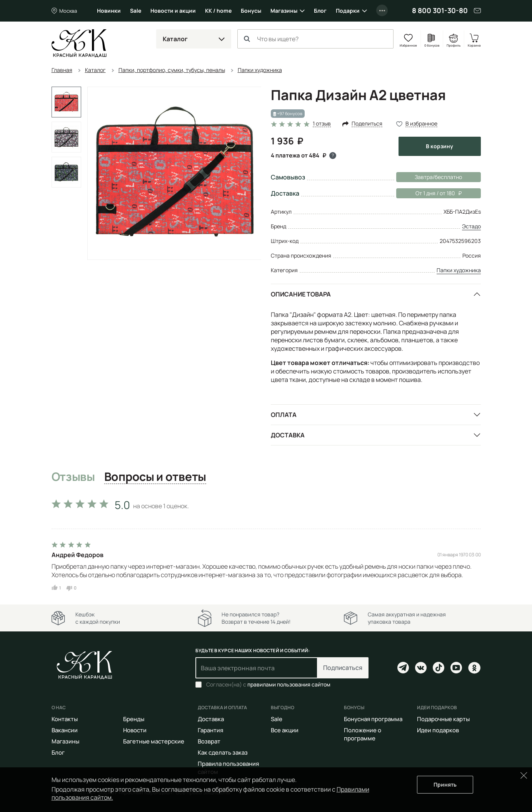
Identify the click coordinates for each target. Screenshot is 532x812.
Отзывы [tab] (73, 477)
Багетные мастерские (154, 741)
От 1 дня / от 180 (429, 193)
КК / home (218, 11)
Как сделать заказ (223, 753)
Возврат (209, 741)
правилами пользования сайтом (289, 684)
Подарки (348, 11)
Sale (136, 11)
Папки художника (459, 270)
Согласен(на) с (268, 685)
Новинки (109, 11)
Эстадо (471, 226)
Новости (135, 730)
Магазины (284, 11)
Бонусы (251, 11)
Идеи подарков (438, 730)
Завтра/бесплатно (438, 177)
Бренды (134, 719)
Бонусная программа (373, 719)
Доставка (288, 435)
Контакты (65, 719)
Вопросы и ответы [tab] (155, 477)
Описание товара (301, 294)
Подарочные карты (443, 719)
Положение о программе (363, 734)
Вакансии (65, 730)
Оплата (284, 415)
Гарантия (210, 730)
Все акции (285, 730)
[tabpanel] (266, 543)
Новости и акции (173, 11)
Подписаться (343, 668)
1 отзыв (322, 124)
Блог (320, 11)
